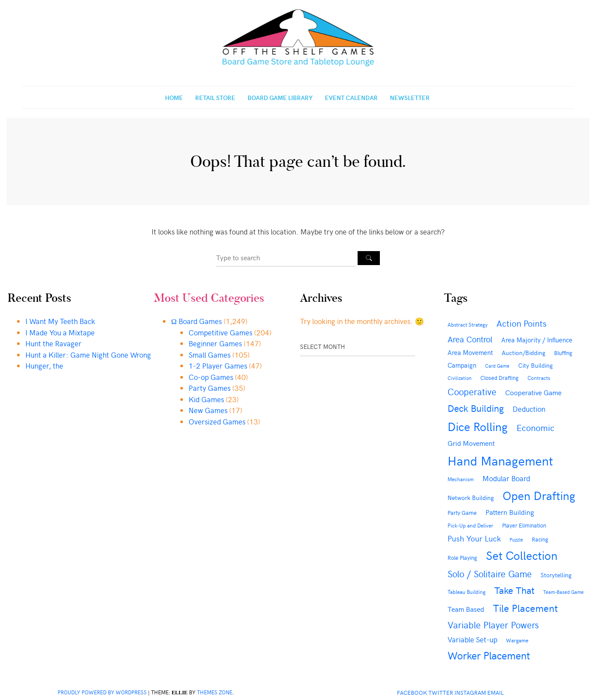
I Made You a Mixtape (60, 332)
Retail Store (215, 98)
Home (174, 98)
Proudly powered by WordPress (102, 692)
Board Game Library (280, 98)
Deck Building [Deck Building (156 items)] (476, 408)
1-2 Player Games (218, 366)
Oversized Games (217, 421)
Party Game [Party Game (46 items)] (462, 512)
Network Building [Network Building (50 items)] (471, 498)
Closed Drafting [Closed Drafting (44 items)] (500, 378)
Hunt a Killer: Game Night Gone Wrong (88, 355)
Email (496, 692)
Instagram (470, 692)
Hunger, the (44, 366)
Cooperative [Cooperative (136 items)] (472, 391)
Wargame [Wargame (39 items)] (517, 640)
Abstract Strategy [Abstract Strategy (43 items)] (468, 324)
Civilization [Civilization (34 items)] (460, 378)
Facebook (412, 692)
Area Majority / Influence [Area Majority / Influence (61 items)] (537, 340)
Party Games (210, 388)
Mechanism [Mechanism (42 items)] (461, 479)
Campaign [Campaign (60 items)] (462, 365)
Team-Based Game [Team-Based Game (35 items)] (563, 592)
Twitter (441, 692)
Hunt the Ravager (53, 343)
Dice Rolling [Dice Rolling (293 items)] (478, 426)
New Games (208, 410)
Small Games (210, 355)
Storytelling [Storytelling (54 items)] (556, 575)
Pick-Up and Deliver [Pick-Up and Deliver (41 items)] (470, 525)
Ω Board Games (196, 321)
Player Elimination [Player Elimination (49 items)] (524, 525)
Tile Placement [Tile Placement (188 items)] (525, 607)
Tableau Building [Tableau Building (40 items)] (467, 592)
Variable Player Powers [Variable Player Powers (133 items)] (493, 625)
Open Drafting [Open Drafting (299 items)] (539, 495)
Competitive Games (220, 332)
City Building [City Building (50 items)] (536, 365)
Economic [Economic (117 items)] (536, 427)
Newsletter (410, 98)
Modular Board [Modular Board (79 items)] (506, 478)
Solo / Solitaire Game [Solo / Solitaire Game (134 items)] (490, 574)
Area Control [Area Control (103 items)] (470, 339)
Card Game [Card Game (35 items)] (497, 366)
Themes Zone (215, 692)
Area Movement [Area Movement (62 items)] (470, 352)
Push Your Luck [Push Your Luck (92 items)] (474, 538)
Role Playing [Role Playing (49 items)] (462, 557)
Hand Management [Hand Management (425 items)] (500, 460)
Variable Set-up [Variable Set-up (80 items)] (472, 639)
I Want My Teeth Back (60, 321)
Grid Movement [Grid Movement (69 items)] (471, 443)
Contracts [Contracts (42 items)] (539, 378)
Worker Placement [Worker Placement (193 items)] (489, 655)
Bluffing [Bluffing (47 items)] (563, 353)
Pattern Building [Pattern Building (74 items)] (510, 512)
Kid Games (206, 399)
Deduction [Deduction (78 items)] (529, 409)
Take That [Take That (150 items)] (514, 590)
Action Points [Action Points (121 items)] (521, 323)
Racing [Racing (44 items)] (540, 539)
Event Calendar (351, 98)
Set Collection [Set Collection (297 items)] (522, 555)
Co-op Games (211, 377)
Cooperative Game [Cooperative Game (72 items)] (533, 392)
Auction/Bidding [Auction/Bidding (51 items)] (524, 353)
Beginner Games (215, 343)
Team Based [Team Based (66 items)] (466, 609)
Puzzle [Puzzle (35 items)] (516, 540)
